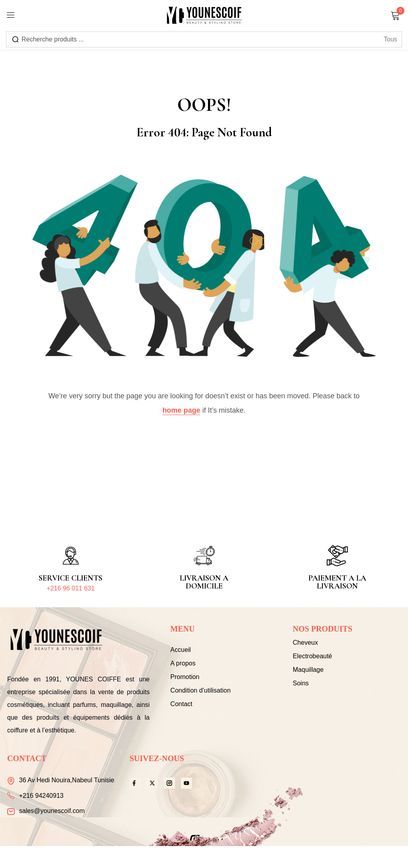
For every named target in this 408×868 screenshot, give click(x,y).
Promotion (185, 677)
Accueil (181, 650)
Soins (301, 683)
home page (181, 410)
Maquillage (308, 670)
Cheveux (305, 643)
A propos (183, 663)
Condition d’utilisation (201, 690)
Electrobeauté (313, 656)
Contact (181, 704)
